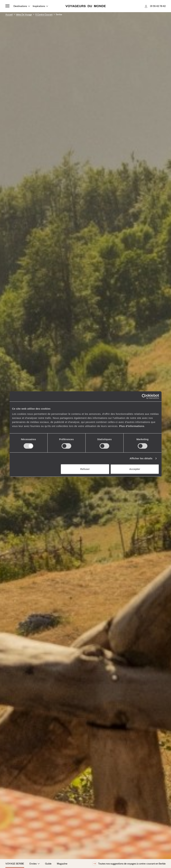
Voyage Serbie (15, 863)
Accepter (135, 469)
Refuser (85, 469)
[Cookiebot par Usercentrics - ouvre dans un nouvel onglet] (144, 396)
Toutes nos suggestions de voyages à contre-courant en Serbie (129, 864)
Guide (48, 863)
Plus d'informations (132, 426)
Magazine (62, 863)
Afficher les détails (141, 458)
